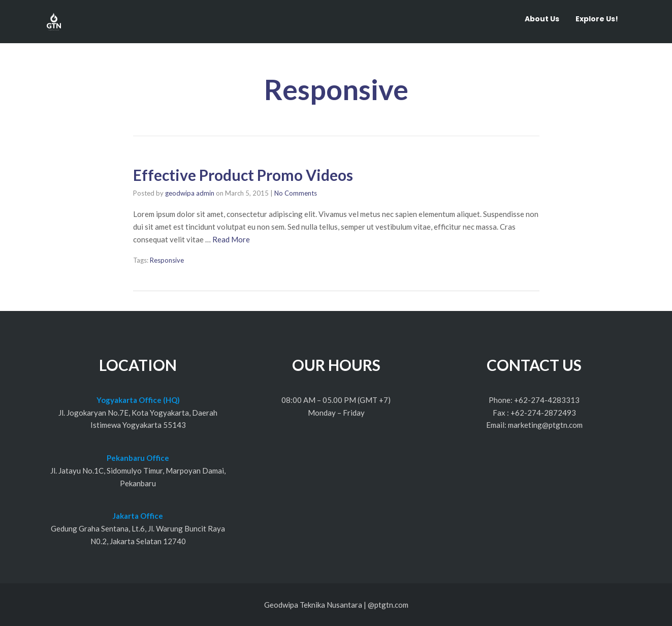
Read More (231, 239)
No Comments (296, 193)
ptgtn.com (391, 605)
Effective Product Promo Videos (243, 175)
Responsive (167, 260)
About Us (542, 19)
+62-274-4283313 (547, 400)
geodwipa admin (190, 193)
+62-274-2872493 (543, 413)
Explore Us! (597, 19)
